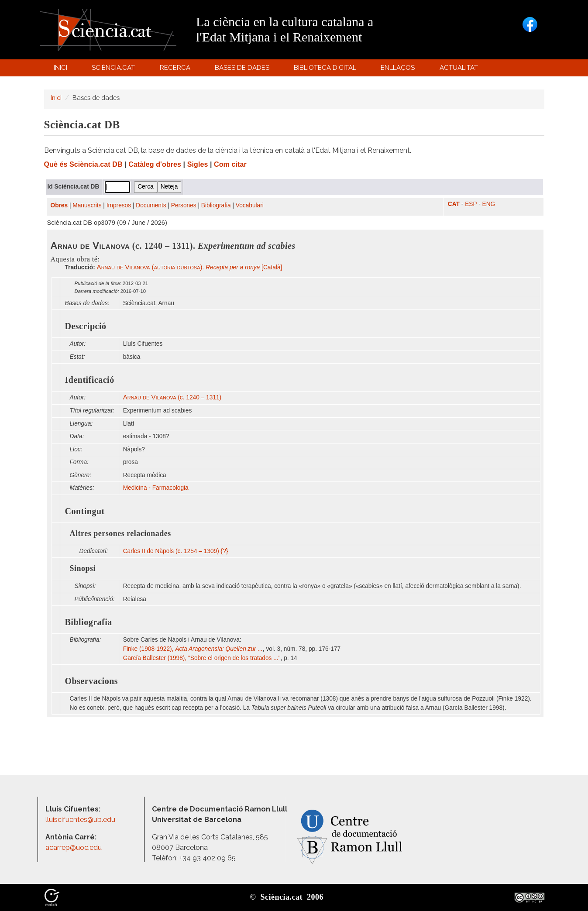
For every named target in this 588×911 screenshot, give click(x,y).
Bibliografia (216, 205)
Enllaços (398, 68)
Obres (59, 205)
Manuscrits (87, 205)
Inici (60, 68)
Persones (184, 205)
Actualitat (460, 70)
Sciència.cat (115, 70)
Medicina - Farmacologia (156, 488)
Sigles (198, 164)
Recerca (176, 70)
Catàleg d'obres (155, 164)
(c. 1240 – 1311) (172, 397)
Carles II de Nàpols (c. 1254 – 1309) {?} (176, 551)
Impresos (119, 205)
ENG (489, 204)
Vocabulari (250, 205)
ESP (471, 204)
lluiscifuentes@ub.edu (81, 820)
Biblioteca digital (327, 70)
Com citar (230, 164)
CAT (454, 204)
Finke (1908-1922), (193, 649)
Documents (151, 205)
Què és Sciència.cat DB (83, 164)
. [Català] (190, 267)
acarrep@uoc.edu (74, 847)
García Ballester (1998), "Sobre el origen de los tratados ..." (202, 658)
